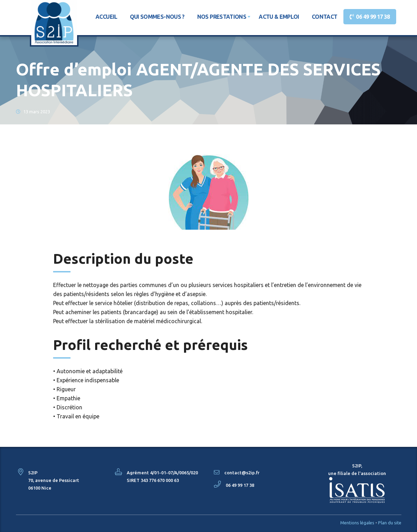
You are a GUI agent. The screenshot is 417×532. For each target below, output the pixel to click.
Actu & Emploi (279, 17)
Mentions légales (357, 523)
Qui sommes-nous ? (157, 17)
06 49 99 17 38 (372, 17)
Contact (325, 17)
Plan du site (390, 523)
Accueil (106, 17)
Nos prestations (222, 17)
